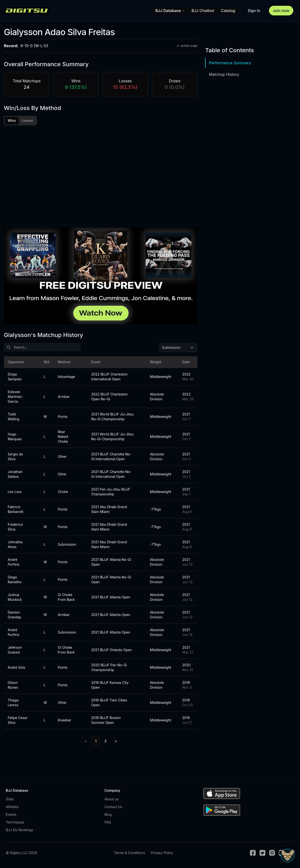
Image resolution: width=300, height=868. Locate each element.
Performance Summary (230, 63)
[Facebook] (253, 854)
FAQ (108, 823)
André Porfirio (14, 563)
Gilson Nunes (13, 686)
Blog (108, 815)
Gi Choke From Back (66, 598)
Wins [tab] (12, 120)
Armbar (64, 397)
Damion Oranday (14, 615)
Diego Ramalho (15, 580)
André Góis (16, 668)
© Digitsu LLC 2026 (21, 853)
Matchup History (224, 74)
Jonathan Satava (15, 475)
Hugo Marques (15, 437)
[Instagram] (272, 854)
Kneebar (65, 721)
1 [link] (96, 742)
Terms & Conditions (129, 853)
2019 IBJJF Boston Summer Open (106, 721)
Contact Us (113, 807)
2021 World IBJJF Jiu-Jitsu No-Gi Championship (112, 417)
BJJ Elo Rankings (20, 831)
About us (112, 800)
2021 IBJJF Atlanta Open (111, 598)
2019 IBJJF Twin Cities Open (109, 703)
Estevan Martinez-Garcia (15, 397)
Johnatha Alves (15, 545)
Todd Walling (13, 417)
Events (11, 815)
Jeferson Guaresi (15, 651)
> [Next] (116, 742)
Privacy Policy (162, 853)
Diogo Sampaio (15, 377)
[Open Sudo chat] (287, 855)
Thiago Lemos (13, 703)
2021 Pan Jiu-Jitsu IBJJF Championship (111, 492)
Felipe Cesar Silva (18, 721)
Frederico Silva (15, 528)
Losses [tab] (27, 120)
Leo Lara (15, 492)
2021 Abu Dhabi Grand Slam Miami (109, 510)
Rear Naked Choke (63, 437)
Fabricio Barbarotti (16, 510)
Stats (10, 800)
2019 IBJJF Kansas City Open (110, 686)
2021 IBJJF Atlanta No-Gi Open (111, 563)
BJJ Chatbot (203, 11)
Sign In (254, 11)
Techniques (15, 823)
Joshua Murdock (15, 598)
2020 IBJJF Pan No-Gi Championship (109, 668)
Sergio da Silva (15, 457)
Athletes (12, 807)
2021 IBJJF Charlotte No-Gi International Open (111, 457)
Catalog (228, 11)
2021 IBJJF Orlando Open (112, 651)
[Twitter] (262, 854)
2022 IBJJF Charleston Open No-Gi (109, 397)
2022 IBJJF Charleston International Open (109, 377)
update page (187, 46)
